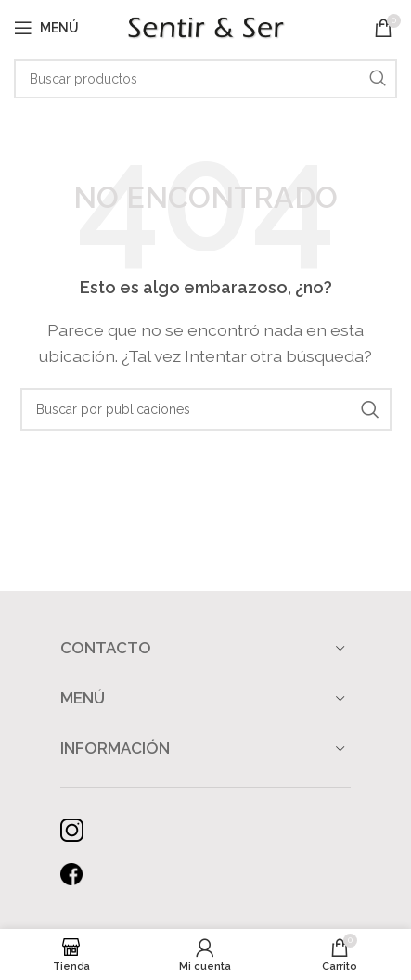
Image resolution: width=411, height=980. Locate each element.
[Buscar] (205, 79)
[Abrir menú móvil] (46, 28)
